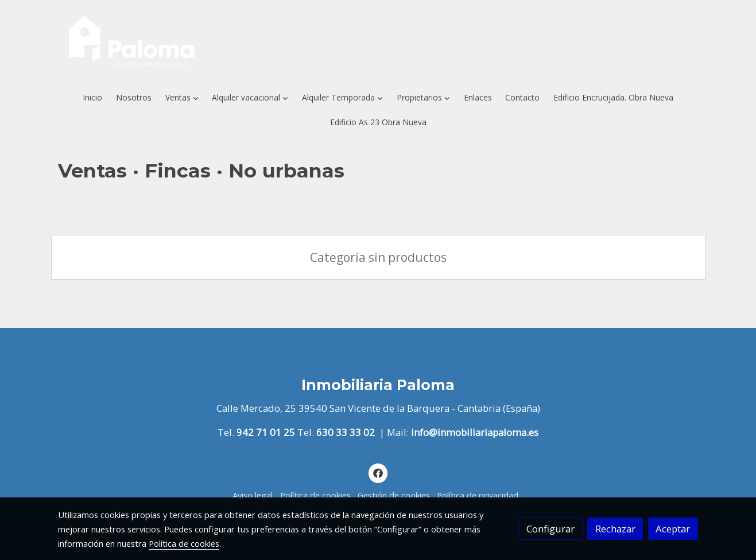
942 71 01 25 (266, 432)
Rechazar (615, 529)
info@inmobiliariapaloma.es (475, 432)
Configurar (550, 529)
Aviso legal (253, 495)
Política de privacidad (478, 495)
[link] (131, 43)
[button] (182, 97)
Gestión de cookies (394, 495)
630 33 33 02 (346, 432)
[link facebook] (378, 472)
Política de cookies (315, 495)
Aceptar (673, 529)
